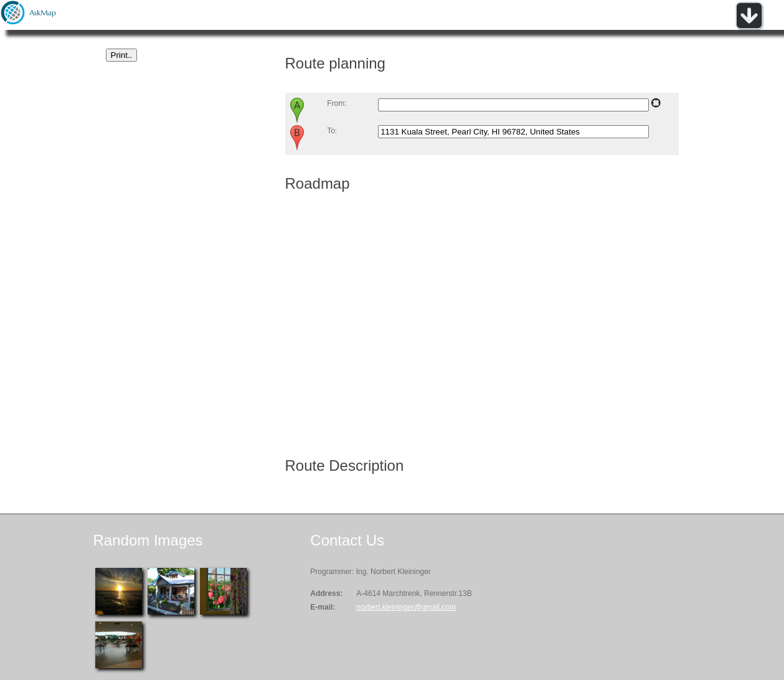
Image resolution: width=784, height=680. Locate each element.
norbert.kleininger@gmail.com (406, 607)
